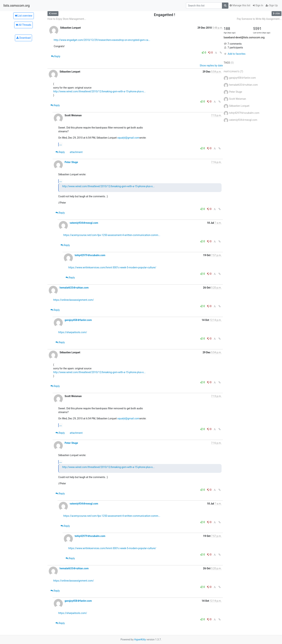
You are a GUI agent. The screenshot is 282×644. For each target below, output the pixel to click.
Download (23, 38)
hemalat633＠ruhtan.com (74, 288)
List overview (24, 16)
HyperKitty (140, 640)
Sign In (258, 5)
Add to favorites (235, 54)
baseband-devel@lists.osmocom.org (244, 37)
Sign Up (272, 5)
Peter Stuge (71, 162)
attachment (76, 152)
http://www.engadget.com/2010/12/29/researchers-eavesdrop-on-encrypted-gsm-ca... (102, 40)
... (61, 144)
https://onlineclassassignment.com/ (74, 300)
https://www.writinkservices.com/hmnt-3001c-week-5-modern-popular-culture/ (112, 267)
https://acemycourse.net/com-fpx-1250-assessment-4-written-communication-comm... (112, 235)
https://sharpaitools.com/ (73, 332)
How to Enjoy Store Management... (67, 19)
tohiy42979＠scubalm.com (90, 255)
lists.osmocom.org (17, 6)
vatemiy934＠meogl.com (84, 223)
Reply (56, 56)
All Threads (23, 25)
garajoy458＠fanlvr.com (78, 320)
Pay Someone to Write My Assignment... (259, 19)
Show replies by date (211, 66)
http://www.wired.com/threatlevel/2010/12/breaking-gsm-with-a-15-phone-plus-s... (99, 91)
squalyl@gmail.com (128, 138)
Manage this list (240, 5)
